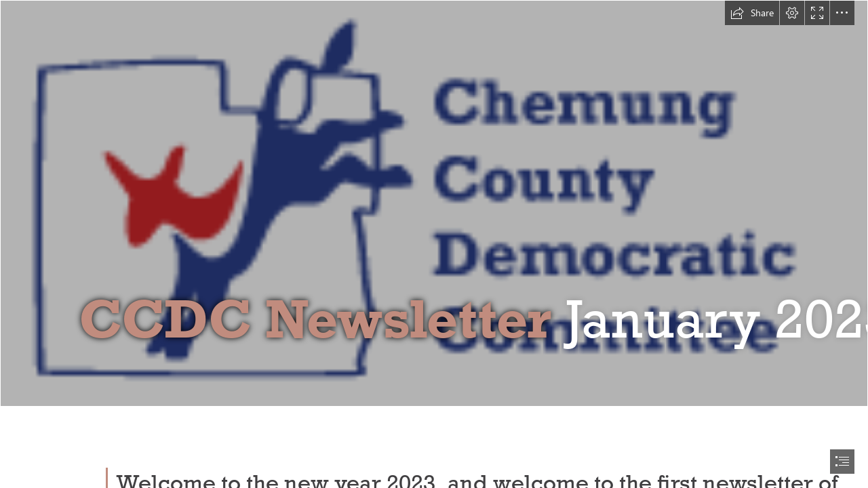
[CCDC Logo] (434, 203)
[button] (752, 13)
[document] (434, 244)
